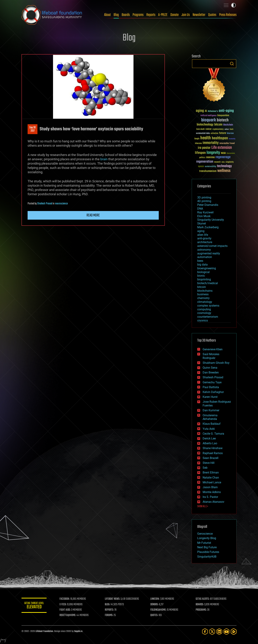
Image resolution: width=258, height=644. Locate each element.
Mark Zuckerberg (208, 227)
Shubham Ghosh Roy (216, 363)
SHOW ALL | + (203, 506)
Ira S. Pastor (210, 497)
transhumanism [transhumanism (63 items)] (208, 171)
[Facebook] (205, 632)
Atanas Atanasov (213, 502)
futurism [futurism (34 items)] (230, 134)
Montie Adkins (212, 492)
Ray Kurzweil (205, 212)
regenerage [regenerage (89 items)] (223, 157)
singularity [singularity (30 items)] (230, 162)
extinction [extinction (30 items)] (214, 133)
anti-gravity (204, 238)
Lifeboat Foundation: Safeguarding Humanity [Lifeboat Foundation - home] (52, 15)
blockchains (205, 291)
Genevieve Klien (213, 349)
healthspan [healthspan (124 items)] (220, 138)
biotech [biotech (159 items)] (223, 120)
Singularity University (211, 220)
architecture (205, 242)
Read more (93, 215)
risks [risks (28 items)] (223, 162)
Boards (126, 15)
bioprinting (204, 279)
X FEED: (63, 605)
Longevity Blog (207, 538)
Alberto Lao (210, 443)
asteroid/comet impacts (212, 246)
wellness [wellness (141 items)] (224, 171)
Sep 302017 (33, 129)
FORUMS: (109, 615)
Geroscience (205, 534)
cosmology (204, 313)
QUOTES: (154, 615)
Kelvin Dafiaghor (213, 392)
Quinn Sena (210, 368)
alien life (203, 235)
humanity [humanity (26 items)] (232, 139)
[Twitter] (212, 632)
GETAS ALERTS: (203, 599)
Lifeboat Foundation (44, 631)
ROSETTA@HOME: (68, 615)
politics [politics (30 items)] (202, 158)
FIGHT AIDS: (65, 610)
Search (232, 64)
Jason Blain (210, 487)
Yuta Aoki (209, 429)
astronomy (204, 250)
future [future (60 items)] (223, 133)
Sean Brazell (211, 458)
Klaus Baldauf (212, 424)
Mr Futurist (204, 543)
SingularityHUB (207, 557)
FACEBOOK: (65, 599)
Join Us (186, 15)
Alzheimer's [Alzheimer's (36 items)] (213, 111)
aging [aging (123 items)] (200, 111)
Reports (151, 15)
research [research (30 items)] (217, 162)
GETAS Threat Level (34, 606)
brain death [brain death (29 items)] (200, 129)
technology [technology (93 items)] (224, 166)
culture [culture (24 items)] (227, 129)
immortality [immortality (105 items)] (211, 143)
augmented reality (209, 253)
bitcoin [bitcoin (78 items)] (218, 125)
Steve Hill (209, 463)
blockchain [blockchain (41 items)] (228, 125)
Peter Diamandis (208, 205)
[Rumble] (234, 632)
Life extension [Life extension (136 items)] (222, 148)
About (107, 15)
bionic (201, 276)
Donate (175, 15)
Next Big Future (207, 547)
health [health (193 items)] (206, 138)
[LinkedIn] (219, 632)
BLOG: (107, 605)
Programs (138, 15)
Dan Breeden (211, 372)
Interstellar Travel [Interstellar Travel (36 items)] (227, 144)
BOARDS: (200, 605)
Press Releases (228, 15)
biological (203, 272)
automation (205, 257)
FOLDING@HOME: (158, 610)
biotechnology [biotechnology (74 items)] (205, 125)
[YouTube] (226, 632)
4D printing (204, 201)
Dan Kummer (211, 410)
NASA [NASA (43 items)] (223, 153)
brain (104, 159)
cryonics (203, 320)
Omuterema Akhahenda (210, 417)
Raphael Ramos (213, 453)
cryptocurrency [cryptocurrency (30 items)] (218, 129)
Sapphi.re (78, 631)
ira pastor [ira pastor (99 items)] (204, 148)
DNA (200, 209)
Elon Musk (204, 216)
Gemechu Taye (212, 382)
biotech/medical (208, 283)
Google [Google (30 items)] (197, 139)
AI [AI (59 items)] (206, 111)
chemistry (203, 298)
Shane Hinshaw (213, 448)
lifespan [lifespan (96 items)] (200, 153)
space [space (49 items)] (201, 166)
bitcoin (202, 287)
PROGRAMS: (201, 610)
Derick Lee (209, 438)
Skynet (202, 223)
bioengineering (207, 268)
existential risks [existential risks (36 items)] (203, 133)
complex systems (208, 306)
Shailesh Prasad (45, 204)
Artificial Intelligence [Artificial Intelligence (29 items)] (208, 116)
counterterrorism (208, 317)
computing (204, 309)
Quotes (212, 15)
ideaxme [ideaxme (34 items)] (198, 144)
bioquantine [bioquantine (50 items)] (223, 115)
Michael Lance (212, 482)
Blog (116, 15)
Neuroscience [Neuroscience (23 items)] (231, 154)
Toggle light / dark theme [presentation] (233, 5)
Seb (205, 468)
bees (200, 261)
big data (202, 265)
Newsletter (199, 15)
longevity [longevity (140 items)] (213, 153)
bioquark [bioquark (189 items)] (209, 120)
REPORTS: (109, 610)
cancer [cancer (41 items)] (209, 129)
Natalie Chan (211, 478)
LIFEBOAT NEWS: (112, 599)
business (203, 294)
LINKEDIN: (155, 599)
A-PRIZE (163, 15)
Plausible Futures (208, 552)
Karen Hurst (210, 397)
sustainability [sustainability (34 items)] (210, 167)
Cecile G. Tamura (213, 434)
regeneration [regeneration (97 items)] (205, 162)
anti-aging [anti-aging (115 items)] (226, 111)
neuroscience (61, 204)
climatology (205, 302)
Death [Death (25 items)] (231, 129)
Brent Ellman (211, 473)
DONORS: (154, 605)
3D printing (204, 197)
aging (201, 231)
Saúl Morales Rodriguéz (211, 356)
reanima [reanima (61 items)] (210, 157)
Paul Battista (211, 387)
